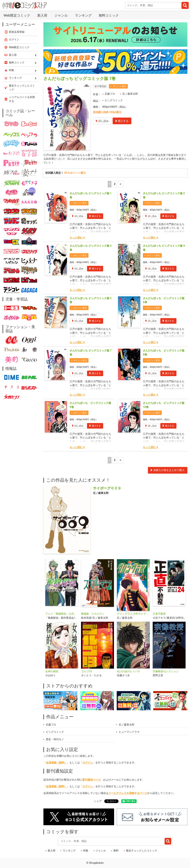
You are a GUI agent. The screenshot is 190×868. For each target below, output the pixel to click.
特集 (86, 851)
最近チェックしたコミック (142, 851)
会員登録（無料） (56, 763)
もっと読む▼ (77, 238)
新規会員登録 (17, 32)
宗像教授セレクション (166, 672)
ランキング (83, 15)
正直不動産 (159, 614)
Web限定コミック (17, 15)
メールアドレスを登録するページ (128, 794)
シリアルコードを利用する (22, 99)
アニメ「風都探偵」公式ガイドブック (62, 614)
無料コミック (109, 15)
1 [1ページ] (109, 185)
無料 (116, 851)
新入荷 (42, 15)
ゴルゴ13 (86, 672)
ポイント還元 (119, 86)
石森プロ (110, 94)
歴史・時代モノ (55, 740)
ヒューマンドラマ (129, 732)
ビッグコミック (114, 100)
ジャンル (61, 15)
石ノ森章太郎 (130, 94)
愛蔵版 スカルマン (93, 614)
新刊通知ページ (91, 780)
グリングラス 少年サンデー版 (133, 614)
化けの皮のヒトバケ (129, 672)
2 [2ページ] (115, 185)
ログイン (88, 763)
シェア (98, 802)
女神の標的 (52, 672)
